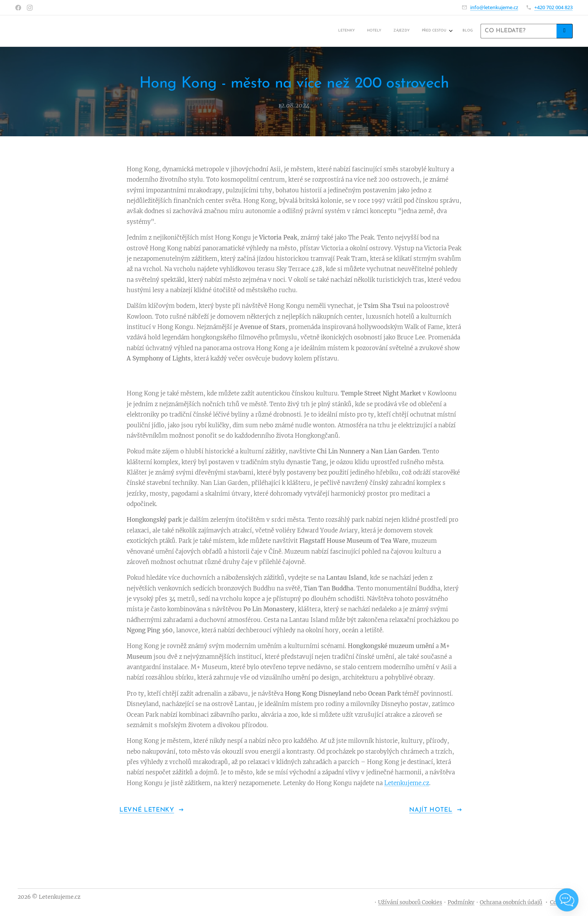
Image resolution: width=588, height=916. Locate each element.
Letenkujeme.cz (407, 783)
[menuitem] (422, 31)
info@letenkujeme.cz (494, 7)
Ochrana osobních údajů (511, 902)
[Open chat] (567, 900)
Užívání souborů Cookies (410, 902)
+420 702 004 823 (553, 7)
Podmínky (461, 902)
